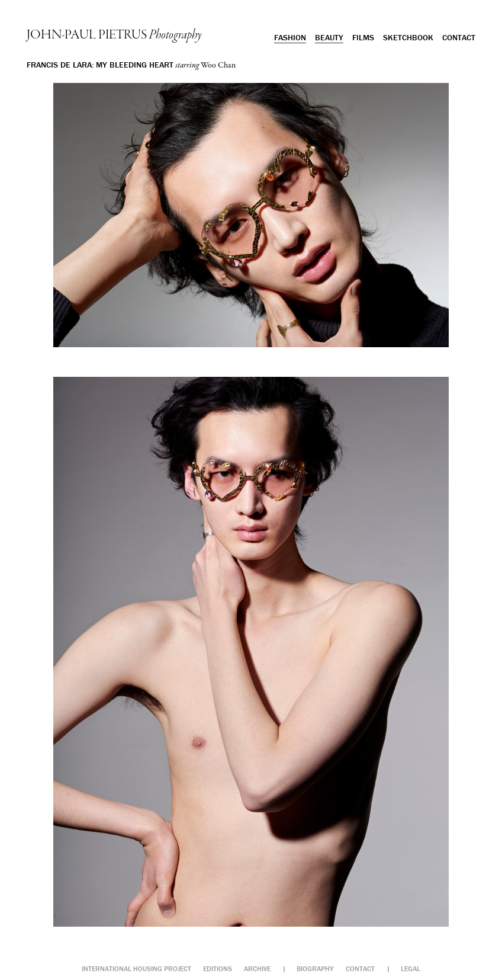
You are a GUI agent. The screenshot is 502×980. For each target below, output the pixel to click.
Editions (218, 968)
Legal (411, 968)
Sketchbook (408, 37)
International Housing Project (136, 968)
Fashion (290, 37)
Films (363, 37)
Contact (459, 37)
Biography (315, 968)
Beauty (329, 37)
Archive (257, 968)
